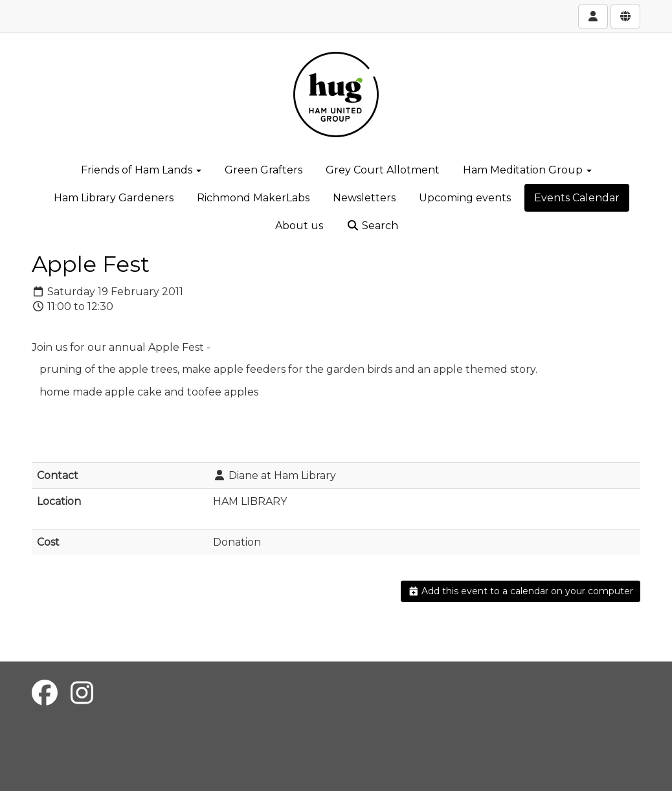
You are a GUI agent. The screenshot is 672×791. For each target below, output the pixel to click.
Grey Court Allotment (383, 170)
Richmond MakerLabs (253, 198)
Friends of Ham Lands (141, 170)
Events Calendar (577, 198)
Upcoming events (465, 198)
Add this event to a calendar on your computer (521, 591)
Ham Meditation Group (527, 170)
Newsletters (364, 198)
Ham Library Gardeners (114, 198)
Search (372, 226)
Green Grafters (263, 170)
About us (299, 226)
